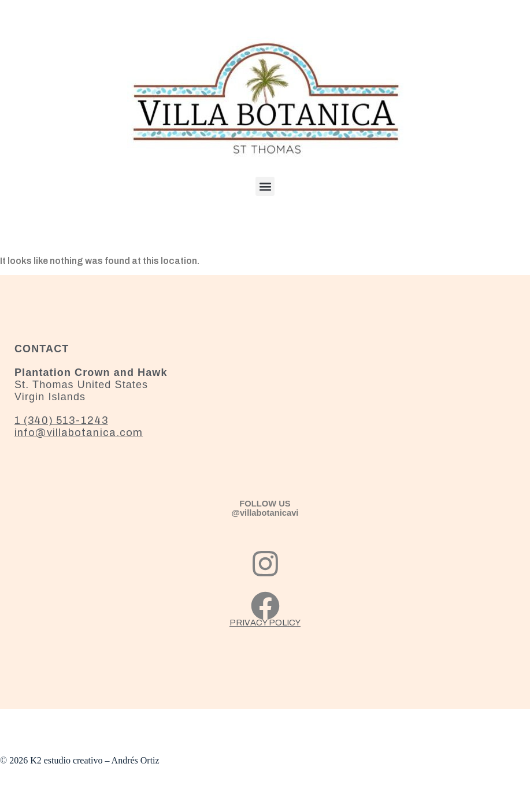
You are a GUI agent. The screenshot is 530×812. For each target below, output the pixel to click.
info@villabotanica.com (79, 433)
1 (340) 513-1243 (61, 420)
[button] (265, 186)
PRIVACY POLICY (265, 623)
